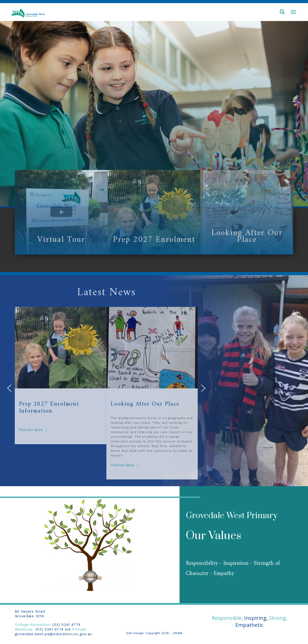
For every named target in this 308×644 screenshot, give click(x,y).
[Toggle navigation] (293, 12)
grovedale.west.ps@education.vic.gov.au (53, 634)
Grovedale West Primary (232, 516)
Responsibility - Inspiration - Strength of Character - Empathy (233, 568)
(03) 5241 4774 (66, 625)
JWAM (177, 633)
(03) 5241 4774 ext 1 (55, 629)
